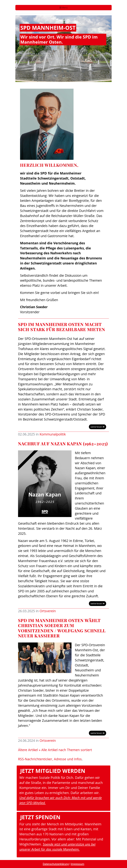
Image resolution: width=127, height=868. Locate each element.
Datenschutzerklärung (56, 864)
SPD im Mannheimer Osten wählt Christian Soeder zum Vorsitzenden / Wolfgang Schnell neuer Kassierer (62, 628)
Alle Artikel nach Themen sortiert (67, 750)
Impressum (77, 864)
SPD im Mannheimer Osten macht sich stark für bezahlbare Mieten (62, 327)
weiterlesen (98, 427)
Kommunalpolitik (53, 434)
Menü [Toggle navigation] (64, 8)
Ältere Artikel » (29, 750)
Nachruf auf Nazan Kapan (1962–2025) (63, 444)
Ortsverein (48, 611)
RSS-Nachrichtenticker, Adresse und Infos (50, 759)
